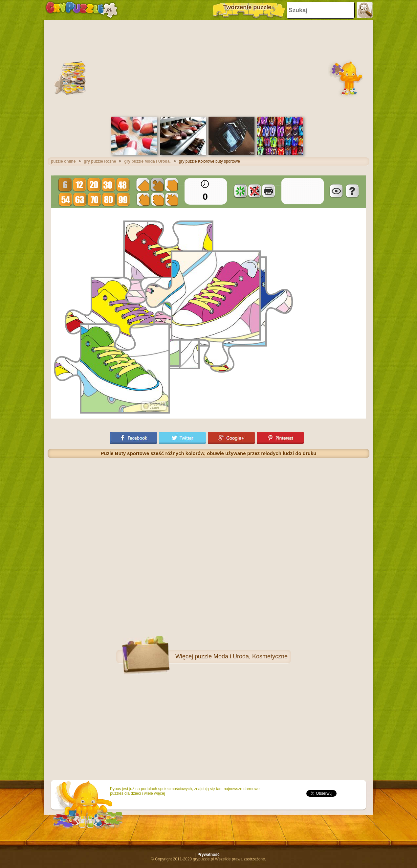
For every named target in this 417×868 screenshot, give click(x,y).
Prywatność (208, 855)
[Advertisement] (208, 67)
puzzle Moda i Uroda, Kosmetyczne (241, 656)
